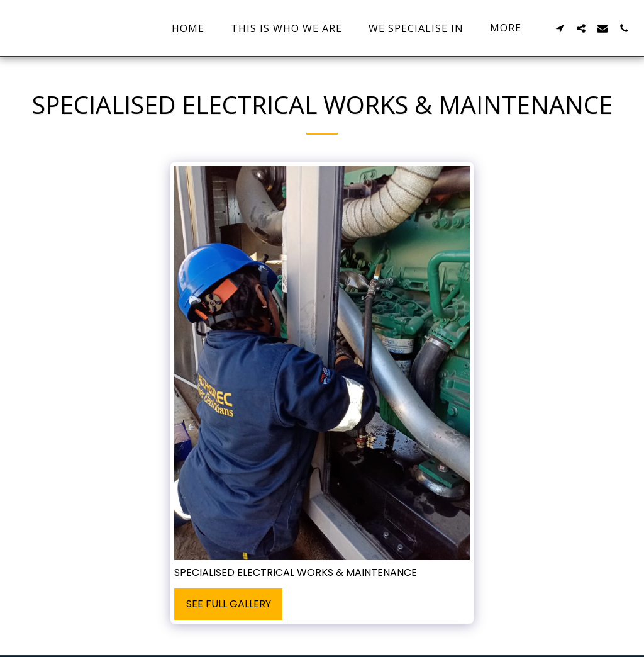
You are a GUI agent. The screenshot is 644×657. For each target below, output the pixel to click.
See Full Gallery (229, 604)
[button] (560, 28)
